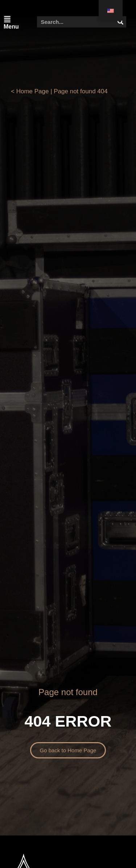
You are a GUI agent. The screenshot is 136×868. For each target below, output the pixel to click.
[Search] (121, 22)
